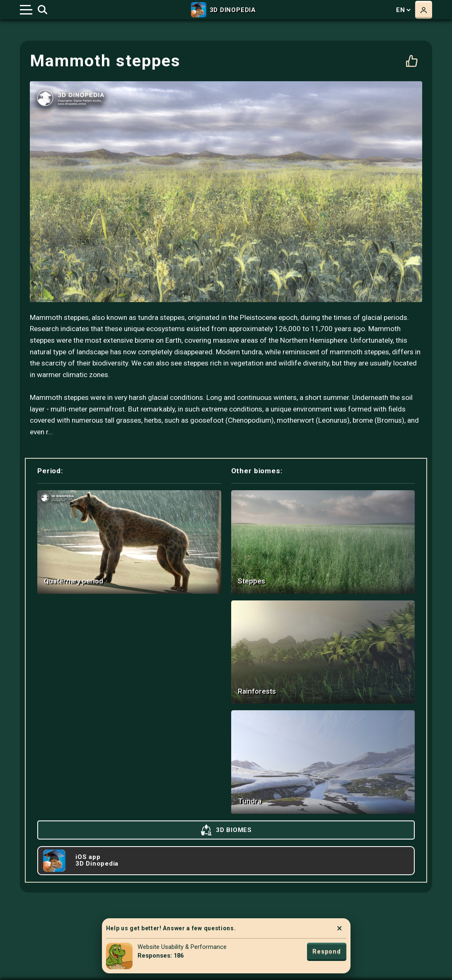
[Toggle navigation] (26, 10)
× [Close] (340, 928)
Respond (326, 951)
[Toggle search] (42, 10)
